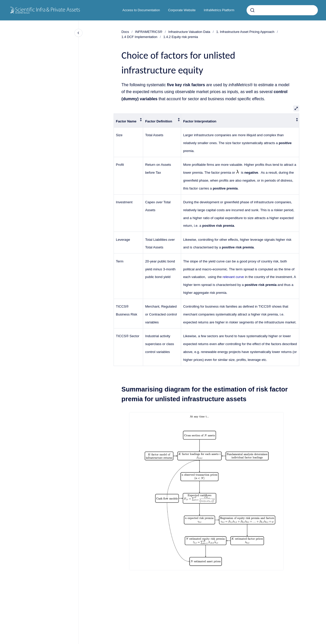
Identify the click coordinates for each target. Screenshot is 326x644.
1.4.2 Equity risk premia (181, 37)
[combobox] (282, 10)
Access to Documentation (141, 10)
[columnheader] (128, 120)
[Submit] (252, 10)
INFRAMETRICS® (149, 32)
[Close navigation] (78, 33)
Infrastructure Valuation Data (189, 32)
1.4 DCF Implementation (139, 37)
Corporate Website (182, 10)
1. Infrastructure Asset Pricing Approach (245, 32)
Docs (125, 32)
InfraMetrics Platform (219, 10)
